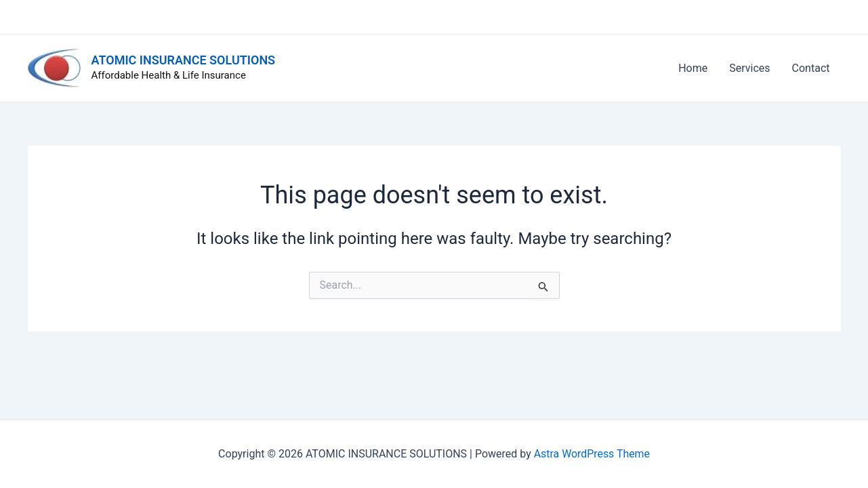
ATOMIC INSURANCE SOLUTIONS (184, 60)
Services (749, 68)
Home (693, 68)
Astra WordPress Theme (592, 454)
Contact (811, 68)
